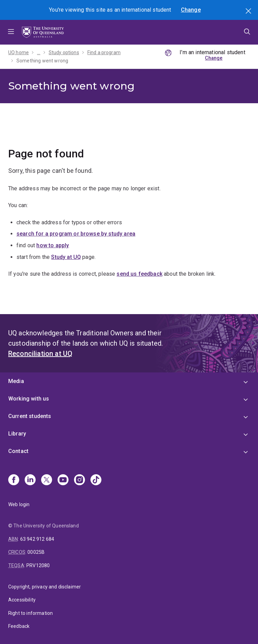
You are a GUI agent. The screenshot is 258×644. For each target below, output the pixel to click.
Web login (19, 504)
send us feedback (139, 274)
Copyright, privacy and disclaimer (45, 587)
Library (17, 434)
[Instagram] (79, 480)
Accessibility (22, 600)
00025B (36, 552)
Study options (64, 52)
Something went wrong (42, 61)
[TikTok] (96, 480)
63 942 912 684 (37, 539)
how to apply (53, 245)
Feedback (19, 626)
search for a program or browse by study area (76, 234)
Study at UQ (66, 257)
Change (191, 10)
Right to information (30, 613)
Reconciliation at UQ (40, 354)
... (39, 52)
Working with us (29, 399)
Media (16, 381)
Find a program (104, 52)
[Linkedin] (30, 480)
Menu (11, 32)
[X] (47, 480)
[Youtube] (63, 480)
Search (249, 12)
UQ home (19, 52)
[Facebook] (14, 480)
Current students (30, 416)
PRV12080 (38, 565)
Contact (18, 451)
